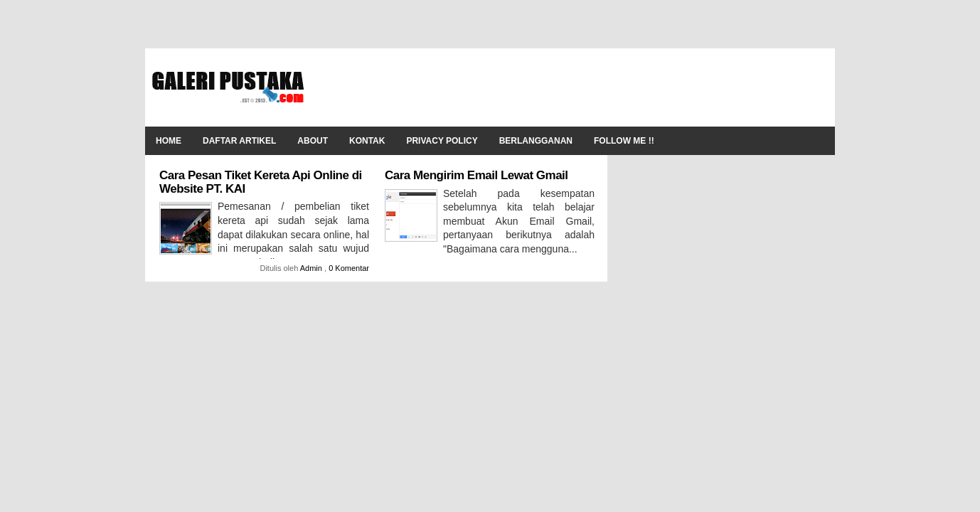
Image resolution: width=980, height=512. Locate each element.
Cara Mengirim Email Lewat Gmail (476, 175)
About (313, 141)
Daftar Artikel (239, 141)
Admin (312, 268)
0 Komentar (349, 268)
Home (169, 141)
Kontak (367, 141)
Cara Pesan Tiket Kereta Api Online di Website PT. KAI (261, 182)
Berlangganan (536, 141)
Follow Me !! (624, 141)
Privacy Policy (442, 141)
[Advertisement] (569, 87)
